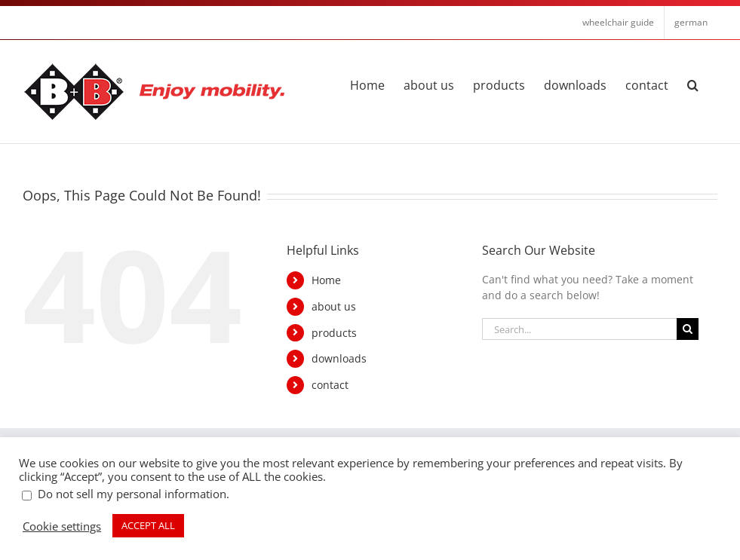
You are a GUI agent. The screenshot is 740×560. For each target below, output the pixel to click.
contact (330, 385)
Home (326, 280)
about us (334, 306)
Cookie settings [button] (62, 526)
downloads (339, 358)
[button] (693, 84)
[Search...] (579, 329)
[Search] (688, 329)
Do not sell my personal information (132, 494)
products (334, 333)
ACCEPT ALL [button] (148, 525)
